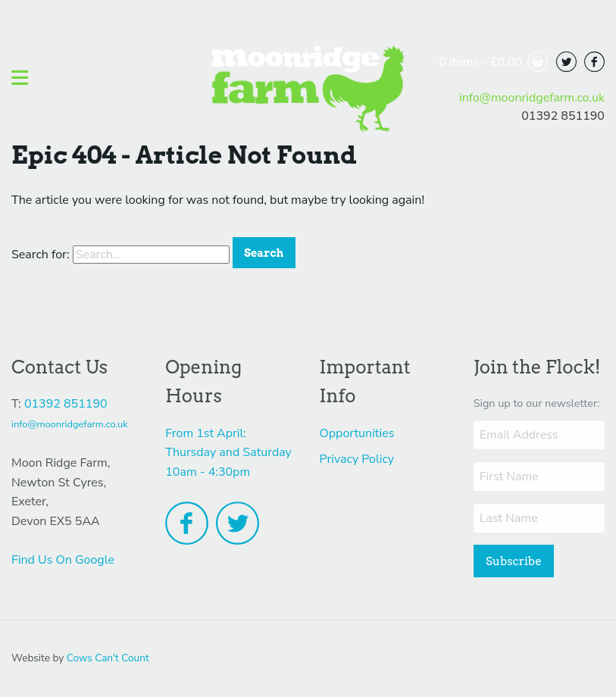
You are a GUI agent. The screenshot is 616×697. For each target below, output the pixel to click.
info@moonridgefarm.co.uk (532, 98)
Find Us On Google (63, 560)
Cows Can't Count (108, 658)
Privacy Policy (357, 459)
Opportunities (357, 433)
